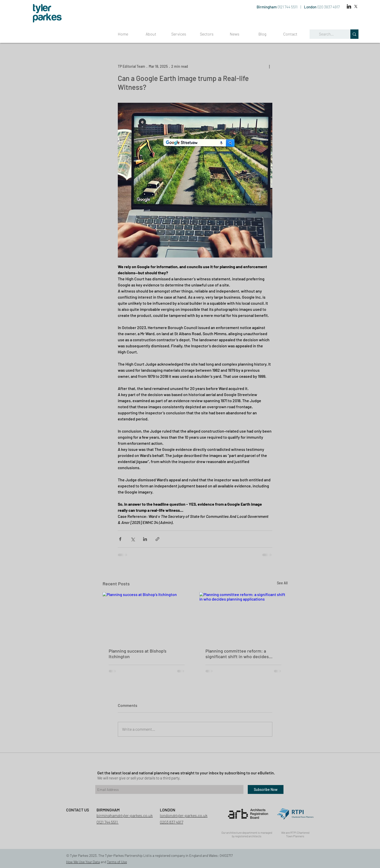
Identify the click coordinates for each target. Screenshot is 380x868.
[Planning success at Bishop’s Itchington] (147, 617)
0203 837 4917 (172, 822)
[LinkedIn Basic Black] (349, 6)
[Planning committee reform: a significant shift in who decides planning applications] (243, 617)
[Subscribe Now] (266, 789)
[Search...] (326, 34)
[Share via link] (157, 539)
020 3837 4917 (328, 7)
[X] (356, 6)
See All (282, 583)
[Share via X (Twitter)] (133, 539)
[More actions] (269, 66)
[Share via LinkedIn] (145, 539)
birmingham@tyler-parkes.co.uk (125, 815)
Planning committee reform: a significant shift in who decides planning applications (237, 654)
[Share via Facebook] (120, 539)
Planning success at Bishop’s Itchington (138, 654)
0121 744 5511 (288, 7)
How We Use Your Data (83, 862)
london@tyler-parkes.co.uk (184, 815)
